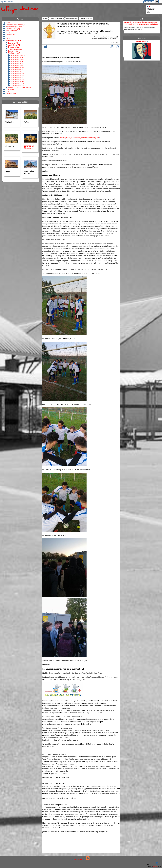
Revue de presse (11, 94)
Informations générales (14, 27)
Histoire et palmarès (15, 49)
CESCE (8, 92)
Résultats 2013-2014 (17, 79)
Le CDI (8, 37)
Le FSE (8, 33)
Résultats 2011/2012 (17, 83)
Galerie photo (13, 51)
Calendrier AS (13, 43)
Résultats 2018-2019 (17, 69)
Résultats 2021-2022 (17, 63)
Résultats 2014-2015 (17, 77)
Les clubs (9, 39)
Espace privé (77, 859)
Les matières (10, 35)
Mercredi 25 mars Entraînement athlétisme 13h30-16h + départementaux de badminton (141, 23)
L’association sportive (57, 19)
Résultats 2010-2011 (17, 85)
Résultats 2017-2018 (17, 71)
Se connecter (9, 1)
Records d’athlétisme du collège (19, 87)
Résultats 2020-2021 (17, 65)
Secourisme (10, 90)
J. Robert (115, 42)
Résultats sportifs (72, 19)
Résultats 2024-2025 (17, 57)
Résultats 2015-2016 (17, 75)
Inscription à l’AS (14, 45)
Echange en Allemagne (29, 147)
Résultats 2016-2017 (17, 73)
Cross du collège (14, 47)
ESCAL (155, 867)
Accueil (45, 19)
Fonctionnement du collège (15, 25)
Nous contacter (11, 31)
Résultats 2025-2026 (17, 55)
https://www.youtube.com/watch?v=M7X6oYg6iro (80, 138)
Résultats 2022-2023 (17, 61)
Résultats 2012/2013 (17, 81)
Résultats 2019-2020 (86, 19)
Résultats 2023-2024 (17, 59)
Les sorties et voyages (13, 29)
